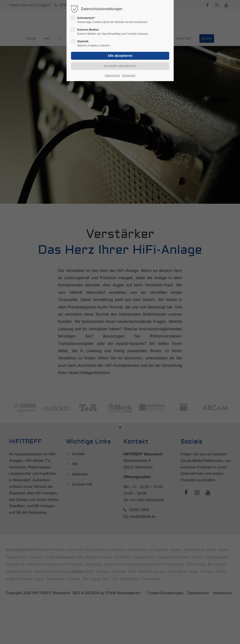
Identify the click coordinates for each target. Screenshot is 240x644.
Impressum (129, 75)
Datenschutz (112, 75)
